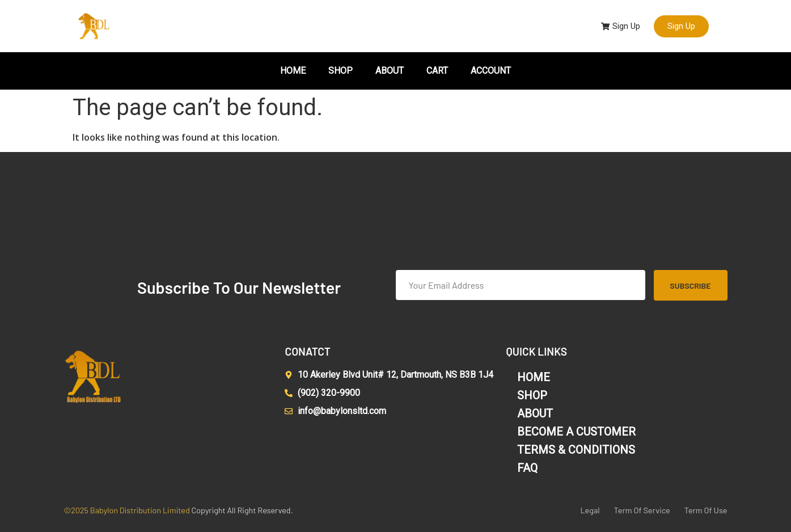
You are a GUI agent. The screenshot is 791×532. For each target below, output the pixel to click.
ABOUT (390, 71)
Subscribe (691, 286)
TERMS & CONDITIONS (576, 450)
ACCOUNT (491, 71)
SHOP (340, 71)
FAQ (527, 468)
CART (437, 71)
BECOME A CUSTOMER (576, 432)
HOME (293, 71)
